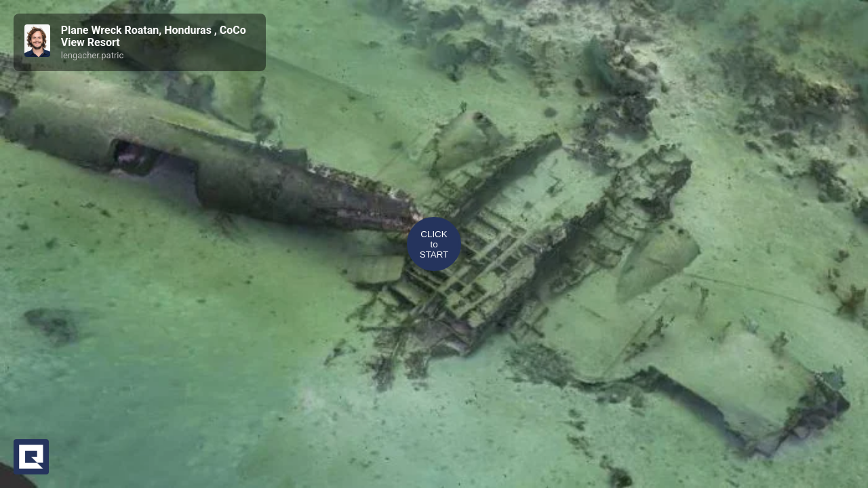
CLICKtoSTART (434, 244)
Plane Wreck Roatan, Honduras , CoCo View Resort (154, 36)
